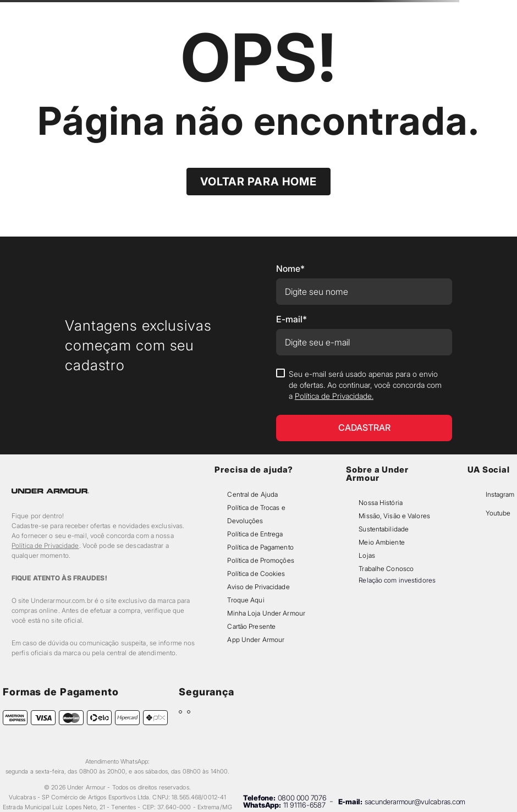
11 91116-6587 (304, 805)
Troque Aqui (246, 600)
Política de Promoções (260, 560)
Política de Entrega (255, 534)
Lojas (367, 555)
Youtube (498, 513)
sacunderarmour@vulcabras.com (415, 802)
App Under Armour (256, 640)
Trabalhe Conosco (386, 569)
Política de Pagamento (260, 547)
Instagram (500, 494)
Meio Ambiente (381, 542)
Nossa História (381, 503)
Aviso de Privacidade (258, 587)
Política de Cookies (256, 574)
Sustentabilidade (384, 529)
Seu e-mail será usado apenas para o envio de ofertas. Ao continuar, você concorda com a (365, 385)
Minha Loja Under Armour (266, 613)
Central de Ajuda (252, 494)
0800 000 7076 (302, 798)
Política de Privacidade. (334, 396)
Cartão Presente (251, 626)
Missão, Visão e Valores (394, 516)
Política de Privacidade (45, 545)
